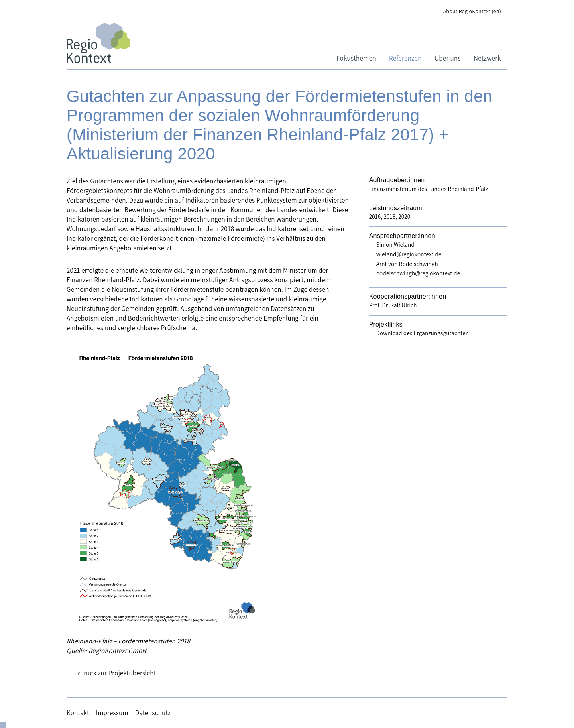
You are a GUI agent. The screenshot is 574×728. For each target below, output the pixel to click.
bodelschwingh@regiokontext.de (418, 273)
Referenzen (405, 58)
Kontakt (78, 713)
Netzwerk (487, 58)
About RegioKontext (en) (472, 11)
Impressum (112, 713)
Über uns (448, 58)
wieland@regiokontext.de (409, 254)
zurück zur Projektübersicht (117, 673)
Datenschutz (153, 713)
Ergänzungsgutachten (441, 333)
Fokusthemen (356, 58)
